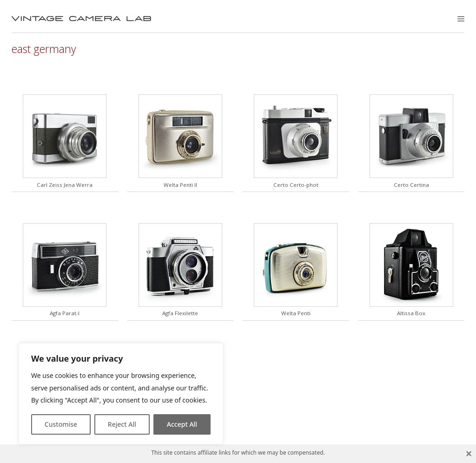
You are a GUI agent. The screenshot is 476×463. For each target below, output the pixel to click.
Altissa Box (411, 313)
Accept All (182, 424)
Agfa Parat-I (65, 313)
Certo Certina (411, 185)
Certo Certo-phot (296, 185)
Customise (61, 424)
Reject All (122, 424)
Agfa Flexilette (180, 313)
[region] (121, 394)
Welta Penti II (180, 185)
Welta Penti (296, 313)
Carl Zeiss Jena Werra (65, 185)
